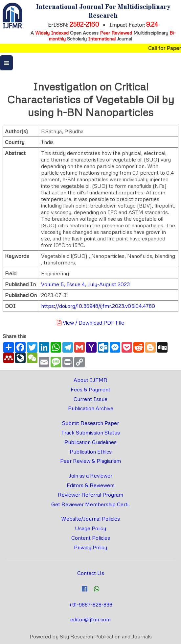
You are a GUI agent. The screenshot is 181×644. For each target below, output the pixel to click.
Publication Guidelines (90, 442)
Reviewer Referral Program (90, 495)
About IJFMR (90, 380)
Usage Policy (90, 528)
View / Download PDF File (90, 323)
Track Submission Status (90, 433)
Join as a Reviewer (90, 476)
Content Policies (91, 538)
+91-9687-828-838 (91, 605)
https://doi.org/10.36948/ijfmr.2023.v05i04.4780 (98, 306)
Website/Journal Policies (90, 519)
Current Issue (90, 399)
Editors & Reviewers (91, 485)
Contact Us (91, 573)
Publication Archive (91, 408)
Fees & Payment (90, 389)
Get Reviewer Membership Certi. (90, 504)
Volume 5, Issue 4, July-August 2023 (85, 284)
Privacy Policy (90, 547)
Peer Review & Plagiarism (90, 461)
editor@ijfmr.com (90, 619)
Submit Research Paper (90, 423)
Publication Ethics (91, 452)
